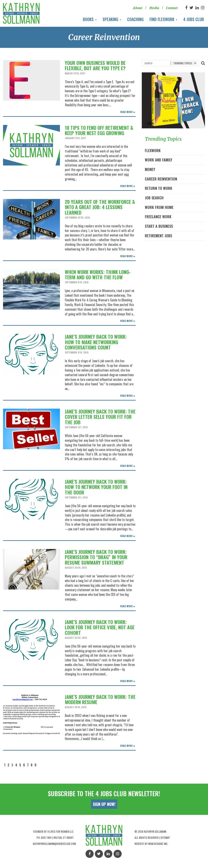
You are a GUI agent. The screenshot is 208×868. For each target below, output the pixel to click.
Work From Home (159, 207)
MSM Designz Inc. (158, 844)
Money (150, 169)
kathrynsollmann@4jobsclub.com (54, 844)
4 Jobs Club (194, 19)
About (137, 8)
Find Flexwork (163, 19)
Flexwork (153, 150)
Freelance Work (158, 217)
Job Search (154, 198)
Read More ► (128, 112)
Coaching (135, 19)
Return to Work (159, 188)
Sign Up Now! (104, 804)
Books (90, 19)
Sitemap (165, 837)
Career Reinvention (161, 179)
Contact (172, 8)
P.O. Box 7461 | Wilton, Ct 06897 (55, 837)
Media (154, 8)
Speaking (112, 19)
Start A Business (159, 226)
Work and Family (159, 160)
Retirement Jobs (158, 236)
